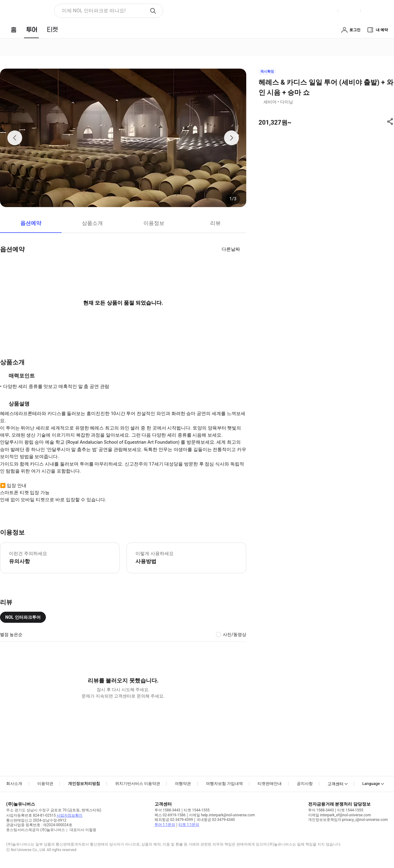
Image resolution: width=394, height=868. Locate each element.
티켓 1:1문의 (189, 825)
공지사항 (305, 784)
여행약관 (183, 784)
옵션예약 (31, 223)
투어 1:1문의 (165, 825)
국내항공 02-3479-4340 (216, 820)
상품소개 (92, 223)
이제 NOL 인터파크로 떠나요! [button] (94, 11)
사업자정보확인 (70, 815)
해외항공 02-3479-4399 (174, 820)
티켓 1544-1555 (197, 810)
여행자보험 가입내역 (224, 784)
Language (371, 784)
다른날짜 (231, 249)
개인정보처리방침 (84, 784)
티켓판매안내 (270, 784)
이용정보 (154, 223)
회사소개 (14, 784)
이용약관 (45, 784)
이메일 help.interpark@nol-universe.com (222, 815)
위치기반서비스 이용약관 (138, 784)
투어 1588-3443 (167, 810)
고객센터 (336, 784)
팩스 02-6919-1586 (170, 815)
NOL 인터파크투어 (23, 617)
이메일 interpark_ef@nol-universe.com (340, 815)
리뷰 (215, 223)
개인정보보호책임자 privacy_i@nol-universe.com (348, 820)
